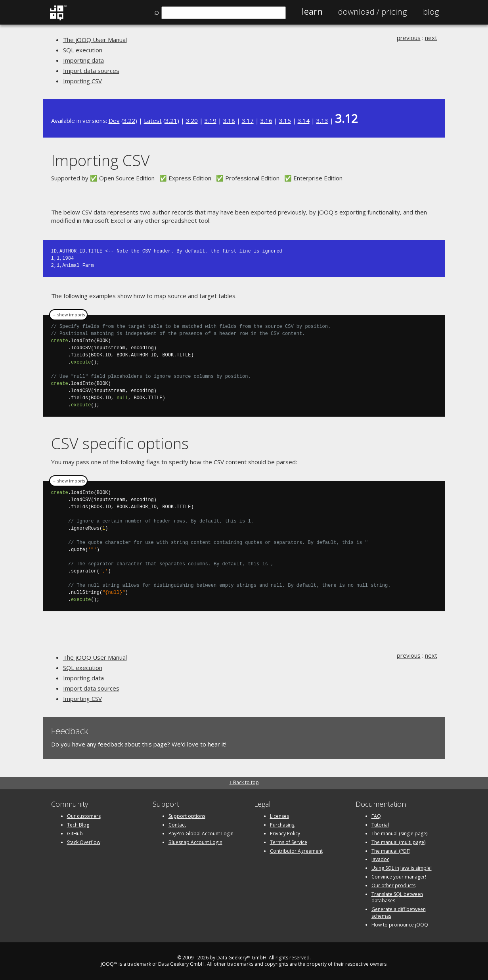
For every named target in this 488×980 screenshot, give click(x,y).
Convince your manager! (399, 877)
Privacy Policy (285, 834)
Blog (431, 11)
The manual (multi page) (398, 842)
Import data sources (91, 71)
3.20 (192, 121)
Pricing (373, 11)
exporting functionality (370, 212)
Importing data (83, 60)
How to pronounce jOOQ (400, 925)
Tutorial (380, 825)
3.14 (304, 121)
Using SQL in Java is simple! (402, 868)
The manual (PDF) (391, 851)
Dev (114, 121)
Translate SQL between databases (397, 898)
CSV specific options (120, 443)
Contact (177, 825)
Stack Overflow (84, 842)
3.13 (322, 121)
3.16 (266, 121)
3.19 (211, 121)
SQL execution (83, 50)
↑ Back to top (244, 782)
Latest (153, 121)
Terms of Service (289, 842)
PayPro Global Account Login (201, 834)
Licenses (279, 816)
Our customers (84, 816)
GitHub (75, 834)
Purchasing (282, 825)
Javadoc (380, 859)
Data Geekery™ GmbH (241, 958)
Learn (312, 11)
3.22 (129, 121)
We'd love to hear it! (199, 744)
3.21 (171, 121)
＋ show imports (68, 315)
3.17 (248, 121)
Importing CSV (82, 81)
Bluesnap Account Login (195, 842)
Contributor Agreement (296, 851)
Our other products (393, 885)
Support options (187, 816)
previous (409, 38)
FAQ (376, 816)
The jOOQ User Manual (95, 40)
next (431, 38)
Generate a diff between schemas (399, 913)
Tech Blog (78, 825)
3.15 (285, 121)
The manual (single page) (399, 834)
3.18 (229, 121)
